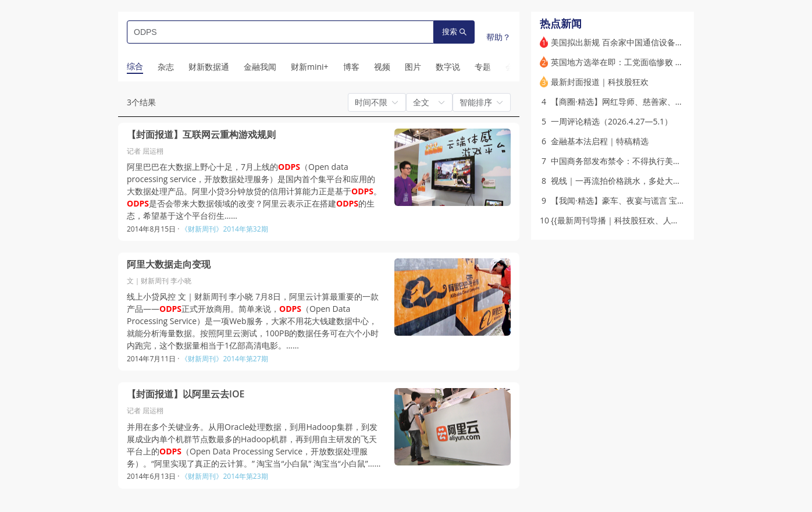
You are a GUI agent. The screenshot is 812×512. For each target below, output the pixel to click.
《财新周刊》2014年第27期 (224, 359)
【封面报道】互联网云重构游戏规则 (201, 135)
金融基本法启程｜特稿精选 (600, 141)
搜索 (454, 32)
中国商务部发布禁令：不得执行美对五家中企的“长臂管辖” (656, 161)
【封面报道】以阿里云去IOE (186, 394)
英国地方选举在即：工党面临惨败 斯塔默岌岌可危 (642, 62)
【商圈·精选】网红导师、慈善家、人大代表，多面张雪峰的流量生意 (674, 102)
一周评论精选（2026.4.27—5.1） (612, 121)
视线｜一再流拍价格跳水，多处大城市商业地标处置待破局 (657, 181)
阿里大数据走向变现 (169, 264)
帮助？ (498, 37)
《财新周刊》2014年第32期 (224, 229)
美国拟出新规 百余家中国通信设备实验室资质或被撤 (646, 42)
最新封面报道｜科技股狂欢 (600, 82)
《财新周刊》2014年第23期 (224, 476)
